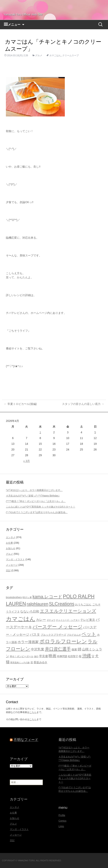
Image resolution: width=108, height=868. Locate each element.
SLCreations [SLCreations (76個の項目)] (62, 604)
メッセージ (12, 565)
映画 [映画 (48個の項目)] (52, 656)
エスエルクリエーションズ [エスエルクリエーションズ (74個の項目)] (68, 611)
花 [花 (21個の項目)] (32, 662)
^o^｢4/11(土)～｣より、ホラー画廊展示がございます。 (34, 490)
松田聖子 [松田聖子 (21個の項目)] (73, 656)
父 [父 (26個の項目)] (93, 656)
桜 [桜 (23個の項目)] (80, 656)
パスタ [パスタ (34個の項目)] (35, 635)
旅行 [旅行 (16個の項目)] (36, 656)
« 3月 (27, 461)
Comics (62, 821)
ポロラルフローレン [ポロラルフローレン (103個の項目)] (63, 641)
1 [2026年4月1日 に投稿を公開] (40, 432)
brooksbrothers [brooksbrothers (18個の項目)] (14, 597)
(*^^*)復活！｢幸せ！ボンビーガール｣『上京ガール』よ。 (36, 501)
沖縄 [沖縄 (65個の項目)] (87, 656)
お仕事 (9, 543)
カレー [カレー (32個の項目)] (41, 620)
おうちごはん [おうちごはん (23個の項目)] (83, 604)
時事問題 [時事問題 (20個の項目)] (62, 656)
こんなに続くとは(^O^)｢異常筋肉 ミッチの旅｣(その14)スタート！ (41, 507)
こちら (33, 712)
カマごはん (55, 55)
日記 (8, 571)
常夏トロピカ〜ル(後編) (20, 404)
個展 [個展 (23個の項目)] (74, 649)
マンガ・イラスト (15, 559)
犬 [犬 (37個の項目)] (97, 656)
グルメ (39, 55)
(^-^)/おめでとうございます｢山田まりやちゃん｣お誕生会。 (37, 512)
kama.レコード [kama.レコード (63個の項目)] (47, 597)
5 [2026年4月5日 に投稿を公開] (95, 432)
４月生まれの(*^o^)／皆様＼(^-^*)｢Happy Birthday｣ (33, 496)
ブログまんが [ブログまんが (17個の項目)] (74, 635)
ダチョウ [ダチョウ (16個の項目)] (51, 620)
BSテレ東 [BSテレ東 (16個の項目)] (27, 597)
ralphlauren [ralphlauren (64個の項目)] (38, 604)
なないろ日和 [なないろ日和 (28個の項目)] (30, 611)
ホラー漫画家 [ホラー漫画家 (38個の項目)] (28, 642)
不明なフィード (26, 740)
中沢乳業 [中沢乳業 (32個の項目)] (38, 649)
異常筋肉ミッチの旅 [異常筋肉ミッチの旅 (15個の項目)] (20, 662)
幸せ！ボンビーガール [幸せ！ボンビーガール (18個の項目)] (22, 656)
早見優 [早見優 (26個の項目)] (43, 656)
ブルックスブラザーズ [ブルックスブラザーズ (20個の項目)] (53, 635)
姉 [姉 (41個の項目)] (79, 649)
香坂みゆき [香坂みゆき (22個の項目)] (40, 662)
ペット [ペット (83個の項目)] (89, 634)
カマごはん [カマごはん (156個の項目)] (21, 619)
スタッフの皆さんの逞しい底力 (83, 404)
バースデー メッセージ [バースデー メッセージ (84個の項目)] (58, 627)
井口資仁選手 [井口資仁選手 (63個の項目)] (58, 649)
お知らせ (11, 548)
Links (61, 826)
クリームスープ (70, 55)
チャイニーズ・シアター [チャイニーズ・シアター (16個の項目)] (68, 620)
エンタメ (11, 537)
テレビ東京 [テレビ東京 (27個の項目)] (88, 620)
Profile (62, 815)
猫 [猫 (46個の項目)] (8, 662)
